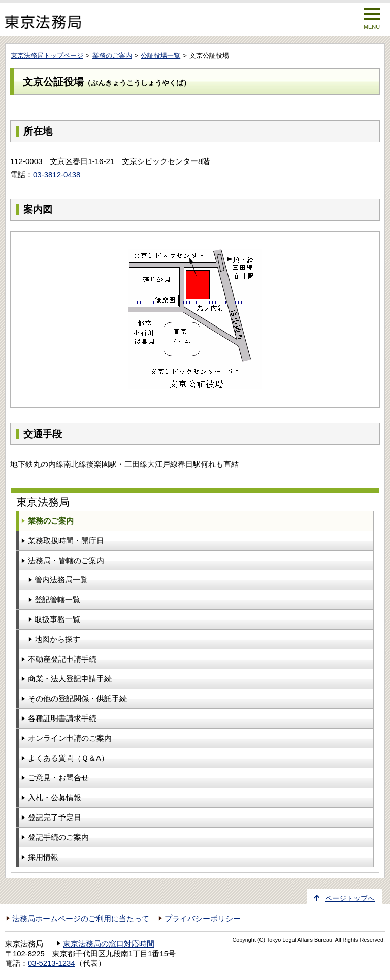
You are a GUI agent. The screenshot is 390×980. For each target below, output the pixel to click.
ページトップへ (350, 899)
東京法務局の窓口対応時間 (109, 944)
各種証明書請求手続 (62, 718)
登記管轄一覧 (57, 599)
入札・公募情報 (55, 797)
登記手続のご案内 (58, 837)
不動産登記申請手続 (62, 659)
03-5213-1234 (52, 963)
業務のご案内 (112, 56)
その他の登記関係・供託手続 (77, 698)
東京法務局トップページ (47, 56)
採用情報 (43, 857)
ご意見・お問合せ (58, 778)
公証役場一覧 (160, 56)
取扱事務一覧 (57, 619)
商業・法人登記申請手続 (70, 679)
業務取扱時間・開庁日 (66, 541)
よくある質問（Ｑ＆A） (68, 758)
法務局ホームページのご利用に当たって (81, 919)
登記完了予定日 (55, 817)
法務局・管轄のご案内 (66, 560)
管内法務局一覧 (61, 580)
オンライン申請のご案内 (70, 738)
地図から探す (57, 639)
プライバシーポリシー (203, 919)
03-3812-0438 (57, 174)
